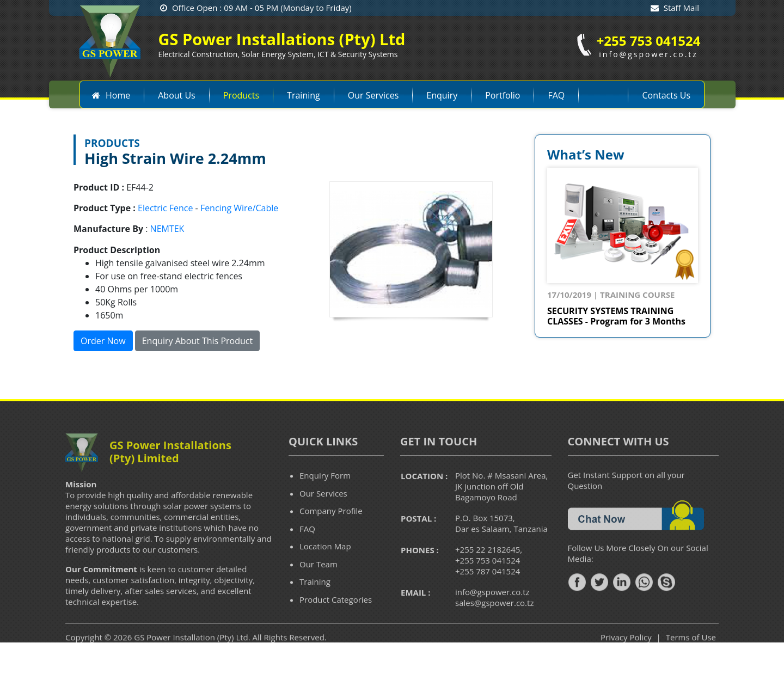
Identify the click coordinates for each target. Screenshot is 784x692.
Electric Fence (165, 208)
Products (241, 95)
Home (111, 95)
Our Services (373, 95)
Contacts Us (666, 95)
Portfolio (503, 95)
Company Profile (331, 528)
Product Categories (336, 616)
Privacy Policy (626, 654)
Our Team (318, 580)
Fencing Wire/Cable (239, 208)
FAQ (556, 95)
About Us (177, 95)
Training (304, 95)
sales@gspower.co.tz (494, 620)
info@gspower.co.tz (492, 609)
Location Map (325, 563)
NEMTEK (167, 229)
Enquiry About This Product (197, 341)
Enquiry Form (325, 492)
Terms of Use (691, 654)
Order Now (103, 341)
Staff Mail (675, 8)
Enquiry (442, 95)
